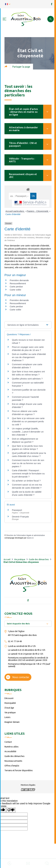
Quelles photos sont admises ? (27, 379)
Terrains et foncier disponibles (19, 770)
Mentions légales (28, 785)
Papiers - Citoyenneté (38, 211)
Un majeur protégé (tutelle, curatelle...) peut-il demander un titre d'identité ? (28, 432)
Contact (8, 742)
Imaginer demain (12, 722)
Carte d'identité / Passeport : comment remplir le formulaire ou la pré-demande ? (28, 474)
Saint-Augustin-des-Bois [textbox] (18, 624)
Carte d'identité (13, 214)
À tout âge (9, 708)
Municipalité (10, 703)
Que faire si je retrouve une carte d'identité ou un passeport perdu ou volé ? (28, 421)
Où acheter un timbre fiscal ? (26, 481)
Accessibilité (10, 751)
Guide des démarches (39, 559)
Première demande (19, 280)
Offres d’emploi (12, 766)
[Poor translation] (11, 810)
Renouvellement (18, 283)
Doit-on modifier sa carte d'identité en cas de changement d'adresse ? (29, 357)
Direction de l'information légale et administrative (26, 535)
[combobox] (28, 624)
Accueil (7, 559)
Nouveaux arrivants (13, 761)
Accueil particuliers (15, 211)
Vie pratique (20, 559)
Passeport (17, 510)
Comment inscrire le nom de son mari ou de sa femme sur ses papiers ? (28, 463)
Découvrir (9, 698)
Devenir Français (20, 517)
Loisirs (7, 717)
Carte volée (15, 290)
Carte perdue (16, 287)
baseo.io (30, 538)
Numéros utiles (11, 747)
